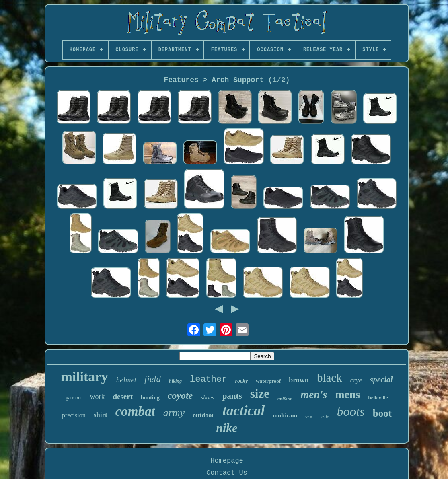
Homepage (227, 461)
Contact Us (227, 473)
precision (74, 415)
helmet (126, 380)
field (153, 379)
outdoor (203, 415)
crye (356, 380)
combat (135, 411)
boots (350, 411)
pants (232, 396)
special (381, 380)
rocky (241, 381)
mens (347, 394)
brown (299, 380)
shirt (101, 415)
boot (382, 413)
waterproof (268, 381)
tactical (244, 411)
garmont (74, 398)
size (260, 394)
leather (208, 379)
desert (123, 396)
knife (325, 417)
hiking (175, 381)
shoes (207, 397)
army (174, 413)
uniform (285, 399)
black (330, 378)
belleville (378, 398)
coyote (180, 395)
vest (309, 417)
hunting (150, 398)
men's (314, 395)
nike (227, 428)
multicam (285, 415)
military (84, 377)
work (97, 397)
